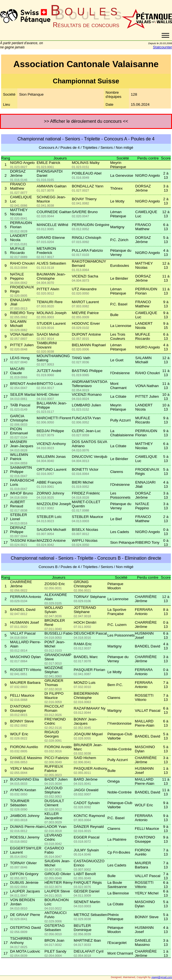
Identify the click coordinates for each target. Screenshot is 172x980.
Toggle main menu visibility (165, 33)
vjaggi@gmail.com (162, 977)
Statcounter (162, 47)
